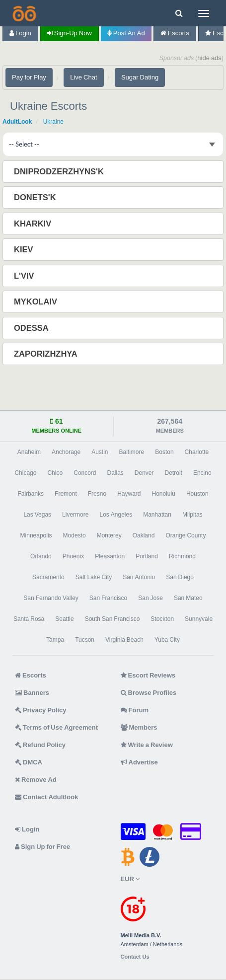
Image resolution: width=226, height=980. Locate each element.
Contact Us (135, 957)
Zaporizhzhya (47, 354)
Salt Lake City (94, 577)
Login (20, 33)
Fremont (66, 494)
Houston (197, 494)
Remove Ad (36, 780)
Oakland (144, 535)
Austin (100, 452)
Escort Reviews (148, 675)
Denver (144, 473)
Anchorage (66, 452)
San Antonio (139, 577)
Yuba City (167, 640)
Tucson (85, 640)
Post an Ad (126, 33)
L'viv (25, 276)
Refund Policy (40, 745)
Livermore (75, 515)
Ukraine (53, 122)
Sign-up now (70, 33)
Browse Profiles (149, 693)
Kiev (25, 249)
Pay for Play (29, 77)
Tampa (55, 640)
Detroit (174, 473)
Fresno (97, 494)
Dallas (115, 473)
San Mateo (188, 598)
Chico (55, 473)
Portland (147, 556)
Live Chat (83, 77)
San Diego (180, 577)
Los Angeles (116, 515)
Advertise (139, 762)
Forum (135, 710)
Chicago (25, 473)
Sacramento (48, 577)
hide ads (209, 58)
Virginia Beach (124, 640)
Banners (32, 693)
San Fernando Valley (51, 598)
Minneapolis (36, 535)
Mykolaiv (37, 302)
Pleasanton (110, 556)
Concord (85, 473)
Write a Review (147, 745)
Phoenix (73, 556)
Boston (164, 452)
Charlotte (197, 452)
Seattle (64, 619)
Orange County (186, 535)
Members (139, 727)
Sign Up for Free (42, 847)
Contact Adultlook (46, 797)
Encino (202, 473)
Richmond (182, 556)
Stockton (162, 619)
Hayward (129, 494)
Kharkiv (34, 224)
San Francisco (108, 598)
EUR (130, 879)
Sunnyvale (199, 619)
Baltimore (132, 452)
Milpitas (192, 515)
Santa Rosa (29, 619)
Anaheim (29, 452)
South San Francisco (113, 619)
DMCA (29, 762)
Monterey (109, 535)
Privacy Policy (41, 710)
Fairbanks (31, 494)
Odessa (32, 328)
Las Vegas (37, 515)
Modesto (75, 535)
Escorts (175, 33)
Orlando (41, 556)
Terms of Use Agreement (56, 727)
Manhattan (157, 515)
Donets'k (36, 197)
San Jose (151, 598)
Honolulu (164, 494)
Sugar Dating (140, 77)
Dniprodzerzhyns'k (60, 171)
